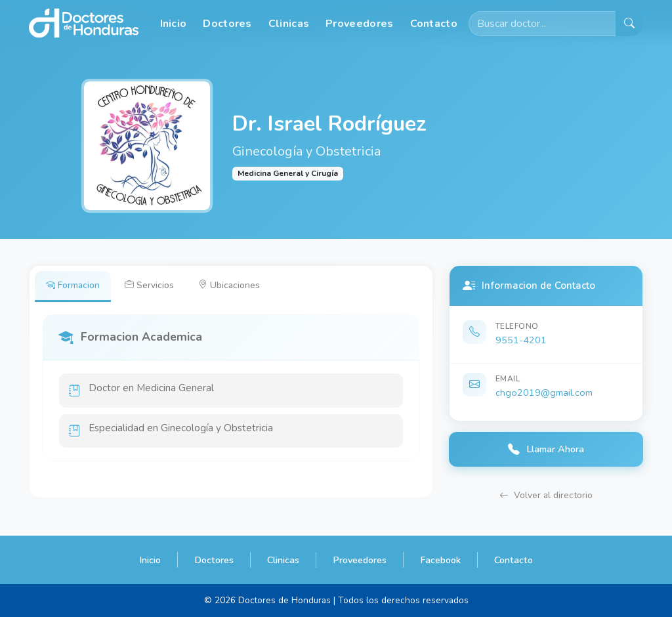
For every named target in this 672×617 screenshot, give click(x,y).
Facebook (440, 560)
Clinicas (289, 24)
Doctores (227, 24)
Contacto (434, 24)
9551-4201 (521, 340)
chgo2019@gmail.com (544, 393)
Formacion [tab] (74, 286)
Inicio (174, 24)
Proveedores (359, 24)
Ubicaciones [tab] (234, 286)
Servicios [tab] (152, 286)
